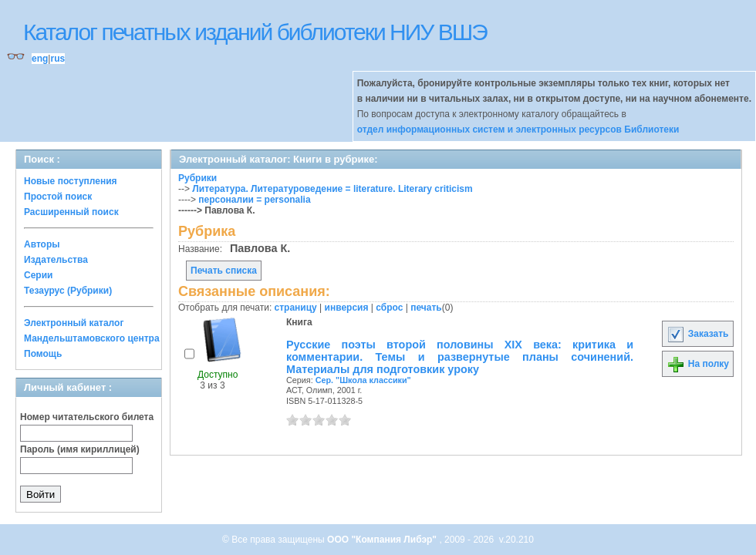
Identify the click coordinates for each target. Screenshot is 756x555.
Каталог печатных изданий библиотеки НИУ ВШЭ (255, 32)
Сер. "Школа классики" (363, 380)
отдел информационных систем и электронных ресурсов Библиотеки (518, 129)
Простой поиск (58, 197)
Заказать (697, 334)
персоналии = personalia (254, 200)
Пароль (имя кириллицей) (80, 449)
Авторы (42, 244)
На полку (698, 364)
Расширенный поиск (71, 212)
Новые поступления (71, 181)
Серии (38, 275)
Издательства (56, 260)
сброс (389, 308)
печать (426, 308)
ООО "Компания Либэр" (383, 540)
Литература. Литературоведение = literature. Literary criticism (332, 189)
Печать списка (224, 271)
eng (40, 59)
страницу (296, 308)
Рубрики (197, 178)
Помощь (43, 354)
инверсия (347, 308)
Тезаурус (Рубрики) (68, 291)
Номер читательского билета (87, 417)
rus (57, 59)
